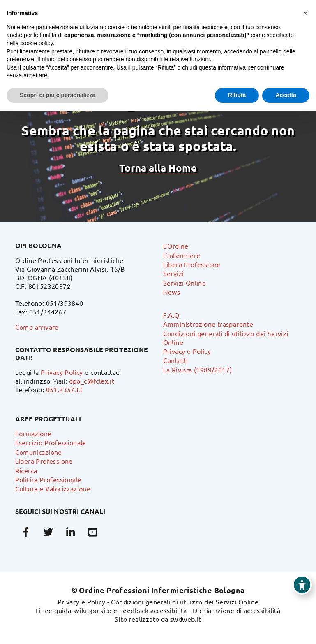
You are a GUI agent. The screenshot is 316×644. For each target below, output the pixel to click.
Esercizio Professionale (51, 442)
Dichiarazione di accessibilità (236, 610)
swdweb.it (186, 619)
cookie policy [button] (36, 43)
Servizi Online (185, 283)
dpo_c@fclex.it (92, 381)
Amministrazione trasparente (208, 324)
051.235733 (64, 389)
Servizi (174, 273)
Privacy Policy (62, 372)
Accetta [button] (286, 95)
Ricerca (26, 470)
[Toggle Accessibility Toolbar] (302, 585)
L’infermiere (182, 255)
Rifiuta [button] (237, 95)
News (172, 292)
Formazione (33, 433)
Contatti (176, 360)
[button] (305, 13)
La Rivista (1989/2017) (198, 370)
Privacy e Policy (187, 351)
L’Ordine (176, 246)
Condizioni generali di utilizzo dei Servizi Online (185, 602)
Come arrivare (37, 327)
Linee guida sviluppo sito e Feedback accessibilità (111, 610)
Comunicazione (39, 452)
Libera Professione (192, 264)
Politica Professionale (48, 479)
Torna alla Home (158, 168)
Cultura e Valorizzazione (53, 488)
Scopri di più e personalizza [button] (58, 95)
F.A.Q (171, 315)
